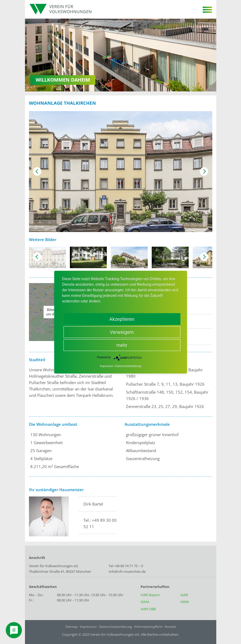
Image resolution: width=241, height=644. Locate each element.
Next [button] (204, 171)
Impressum (88, 627)
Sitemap (71, 627)
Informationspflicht (148, 627)
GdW (184, 595)
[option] (121, 172)
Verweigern (122, 332)
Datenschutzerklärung (116, 627)
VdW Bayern (150, 595)
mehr (122, 345)
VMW (185, 602)
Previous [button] (37, 171)
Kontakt (170, 627)
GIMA (145, 602)
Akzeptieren (122, 319)
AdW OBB (148, 609)
